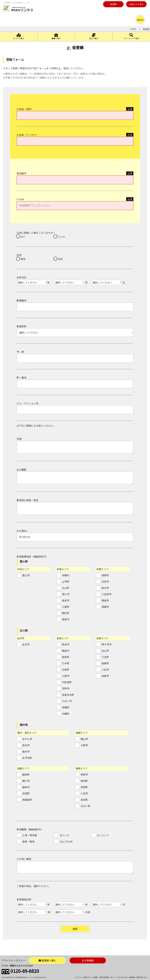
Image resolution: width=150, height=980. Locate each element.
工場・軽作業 (30, 835)
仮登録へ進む (47, 960)
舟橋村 (66, 575)
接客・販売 (28, 841)
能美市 (105, 663)
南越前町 (27, 800)
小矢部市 (106, 594)
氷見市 (105, 582)
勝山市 (84, 739)
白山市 (105, 651)
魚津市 (66, 600)
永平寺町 (27, 758)
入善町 (66, 607)
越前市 (26, 787)
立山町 (66, 588)
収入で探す (94, 36)
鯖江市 (26, 781)
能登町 (66, 657)
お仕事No (22, 531)
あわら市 (27, 739)
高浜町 (84, 800)
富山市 (26, 575)
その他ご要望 (24, 859)
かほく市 (67, 701)
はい (23, 237)
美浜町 (84, 781)
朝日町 (66, 613)
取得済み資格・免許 (27, 500)
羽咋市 (66, 688)
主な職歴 (21, 470)
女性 (60, 259)
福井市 (26, 752)
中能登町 (67, 682)
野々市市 (106, 644)
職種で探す (56, 36)
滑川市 (66, 594)
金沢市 (26, 644)
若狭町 (84, 787)
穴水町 (66, 663)
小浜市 (84, 793)
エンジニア (103, 835)
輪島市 (66, 651)
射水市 (105, 588)
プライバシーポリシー (14, 960)
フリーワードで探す (131, 36)
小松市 (105, 670)
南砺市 (105, 607)
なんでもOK (66, 841)
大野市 (84, 745)
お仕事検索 (88, 960)
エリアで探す (19, 36)
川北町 (105, 657)
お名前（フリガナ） (27, 135)
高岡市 (105, 575)
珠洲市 (66, 644)
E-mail (20, 199)
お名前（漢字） (25, 109)
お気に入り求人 (136, 4)
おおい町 (85, 806)
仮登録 (113, 4)
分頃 (88, 912)
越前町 (26, 774)
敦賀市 (84, 774)
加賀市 (105, 676)
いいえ (62, 237)
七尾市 (66, 676)
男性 (23, 259)
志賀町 (66, 670)
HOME (133, 29)
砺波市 (105, 600)
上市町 (66, 582)
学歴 (19, 439)
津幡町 (66, 707)
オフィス (65, 835)
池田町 (26, 793)
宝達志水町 (68, 695)
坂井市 (26, 745)
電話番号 (21, 173)
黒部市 (66, 619)
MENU (140, 20)
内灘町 (66, 714)
